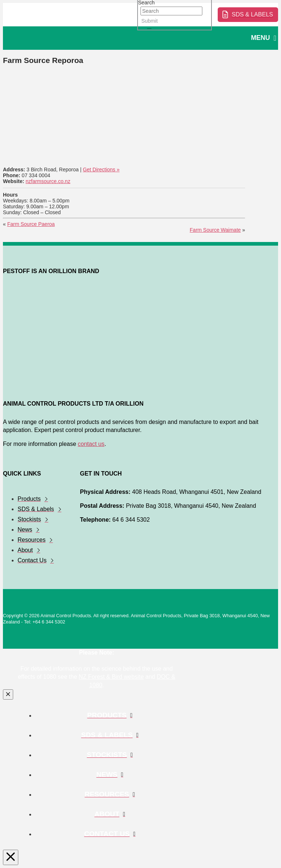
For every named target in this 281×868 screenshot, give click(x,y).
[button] (264, 38)
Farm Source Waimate (216, 230)
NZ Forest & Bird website (111, 677)
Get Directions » (101, 169)
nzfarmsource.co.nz (48, 181)
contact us (91, 444)
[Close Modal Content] (8, 694)
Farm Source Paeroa (31, 224)
